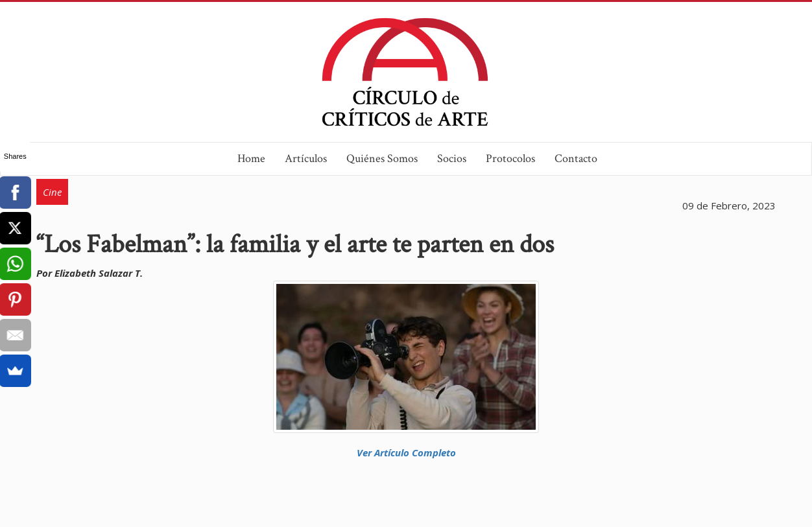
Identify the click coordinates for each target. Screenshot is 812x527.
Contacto (576, 158)
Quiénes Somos (382, 158)
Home (251, 158)
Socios (452, 158)
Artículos (306, 158)
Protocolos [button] (510, 158)
